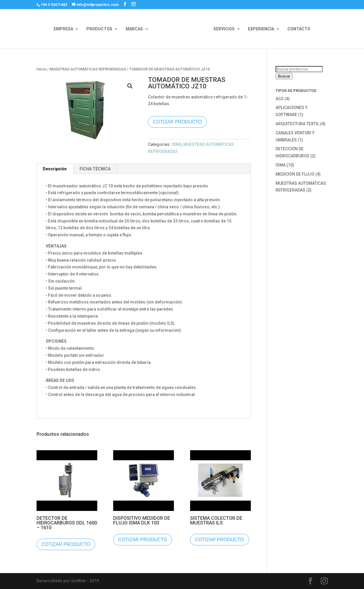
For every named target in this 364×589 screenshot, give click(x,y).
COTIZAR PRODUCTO (177, 122)
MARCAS (134, 29)
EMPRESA (63, 29)
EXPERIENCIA (261, 29)
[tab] (55, 169)
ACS (280, 99)
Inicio (41, 69)
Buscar (284, 76)
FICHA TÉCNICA (95, 169)
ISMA (177, 144)
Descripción (55, 169)
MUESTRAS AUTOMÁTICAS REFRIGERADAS (88, 69)
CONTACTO (299, 29)
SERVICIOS (224, 29)
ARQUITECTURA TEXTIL (297, 124)
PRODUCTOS (99, 29)
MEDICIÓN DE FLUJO (295, 174)
